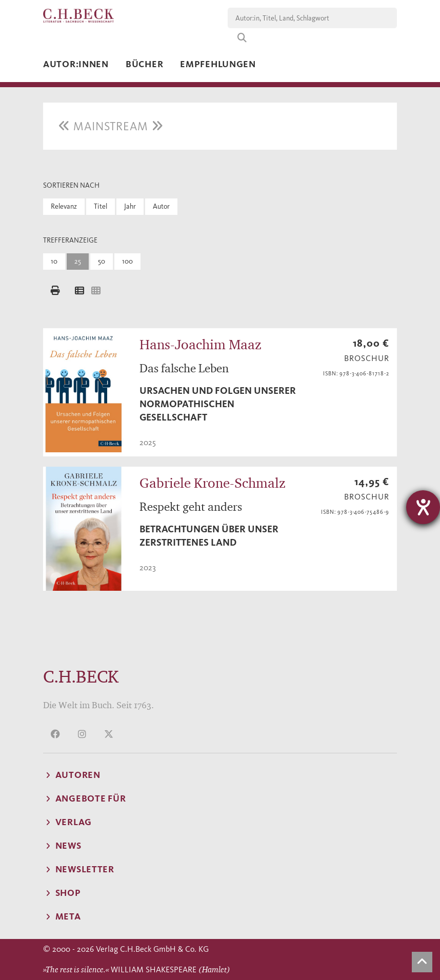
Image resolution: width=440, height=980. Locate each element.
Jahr (130, 206)
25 (78, 261)
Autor (161, 206)
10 (54, 261)
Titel (101, 206)
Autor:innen (76, 64)
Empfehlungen (218, 64)
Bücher (144, 64)
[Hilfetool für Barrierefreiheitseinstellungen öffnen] (423, 507)
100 (127, 261)
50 (102, 261)
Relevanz (64, 206)
